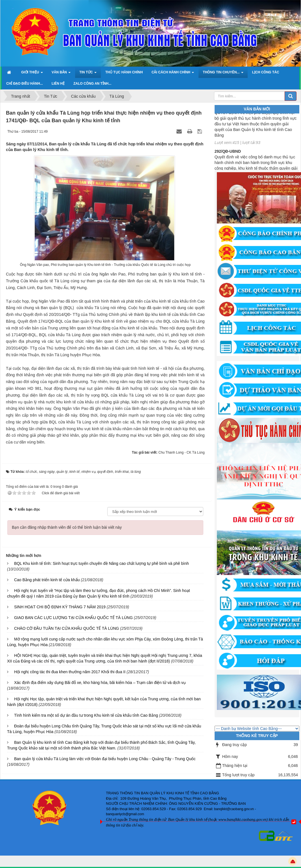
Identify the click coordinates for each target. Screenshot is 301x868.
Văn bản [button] (61, 74)
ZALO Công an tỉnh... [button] (92, 84)
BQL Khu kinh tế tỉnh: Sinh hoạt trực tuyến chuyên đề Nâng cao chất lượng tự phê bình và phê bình (102, 563)
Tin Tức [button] (88, 74)
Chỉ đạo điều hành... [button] (25, 84)
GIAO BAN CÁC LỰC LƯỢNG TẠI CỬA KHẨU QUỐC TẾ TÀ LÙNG (73, 618)
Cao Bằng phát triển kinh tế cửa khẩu (47, 580)
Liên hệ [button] (58, 84)
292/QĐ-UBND (228, 154)
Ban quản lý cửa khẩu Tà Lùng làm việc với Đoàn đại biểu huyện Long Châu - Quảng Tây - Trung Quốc (105, 759)
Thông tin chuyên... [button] (223, 74)
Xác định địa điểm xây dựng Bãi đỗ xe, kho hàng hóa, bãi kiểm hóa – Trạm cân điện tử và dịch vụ (100, 683)
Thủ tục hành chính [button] (124, 72)
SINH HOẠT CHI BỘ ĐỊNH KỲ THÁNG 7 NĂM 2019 (60, 607)
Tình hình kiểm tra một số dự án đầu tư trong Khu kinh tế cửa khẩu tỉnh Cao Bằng (86, 715)
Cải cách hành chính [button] (173, 74)
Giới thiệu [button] (32, 74)
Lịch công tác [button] (266, 72)
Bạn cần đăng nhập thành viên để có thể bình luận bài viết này (67, 527)
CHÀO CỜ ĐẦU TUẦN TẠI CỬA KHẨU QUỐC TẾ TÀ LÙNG (67, 628)
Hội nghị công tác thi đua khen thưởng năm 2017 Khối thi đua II (70, 672)
